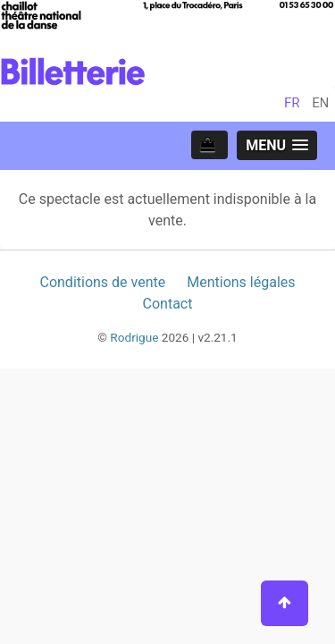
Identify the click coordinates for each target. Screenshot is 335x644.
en (321, 103)
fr (292, 103)
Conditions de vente (102, 282)
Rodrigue (134, 337)
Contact (168, 304)
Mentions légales (241, 282)
